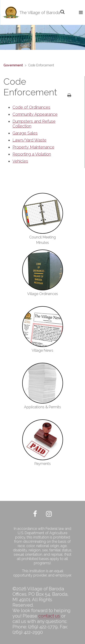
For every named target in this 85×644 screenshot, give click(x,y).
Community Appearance (35, 114)
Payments (43, 464)
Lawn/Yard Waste (29, 140)
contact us (49, 616)
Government (13, 65)
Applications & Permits (42, 407)
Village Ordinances (43, 294)
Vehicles (20, 161)
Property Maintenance (33, 147)
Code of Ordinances (31, 107)
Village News (42, 350)
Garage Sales (25, 133)
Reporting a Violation (32, 154)
